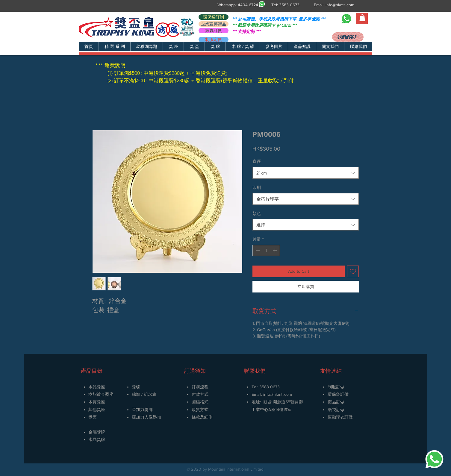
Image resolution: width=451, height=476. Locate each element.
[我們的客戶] (348, 37)
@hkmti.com (281, 394)
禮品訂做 (336, 402)
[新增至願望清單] (353, 271)
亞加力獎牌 (142, 410)
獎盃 (93, 417)
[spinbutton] (266, 250)
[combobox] (306, 173)
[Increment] (275, 250)
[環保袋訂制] (214, 17)
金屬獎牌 (97, 432)
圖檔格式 (200, 402)
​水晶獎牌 (97, 439)
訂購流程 (200, 387)
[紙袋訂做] (214, 31)
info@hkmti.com (340, 5)
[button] (114, 46)
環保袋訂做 (338, 394)
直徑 (257, 161)
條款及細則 (202, 417)
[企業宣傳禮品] (214, 24)
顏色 (257, 213)
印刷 (257, 187)
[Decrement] (257, 250)
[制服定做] (214, 40)
